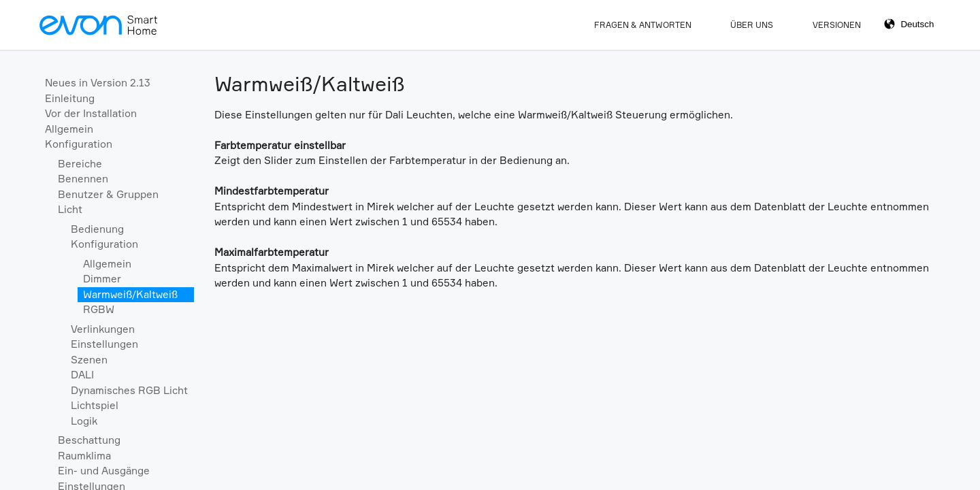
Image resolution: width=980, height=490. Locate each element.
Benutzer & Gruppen (108, 194)
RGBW (99, 309)
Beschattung (89, 440)
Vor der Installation (91, 113)
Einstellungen (104, 344)
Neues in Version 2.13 (98, 83)
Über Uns (752, 25)
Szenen (89, 360)
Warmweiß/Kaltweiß (130, 294)
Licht (70, 209)
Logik (84, 421)
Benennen (83, 179)
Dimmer (102, 279)
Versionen (837, 25)
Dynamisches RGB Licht (129, 390)
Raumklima (84, 456)
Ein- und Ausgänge (104, 471)
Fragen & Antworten (643, 25)
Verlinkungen (103, 329)
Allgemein (69, 129)
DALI (82, 375)
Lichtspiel (95, 405)
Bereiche (80, 164)
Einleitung (70, 98)
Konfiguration (79, 144)
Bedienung (97, 229)
